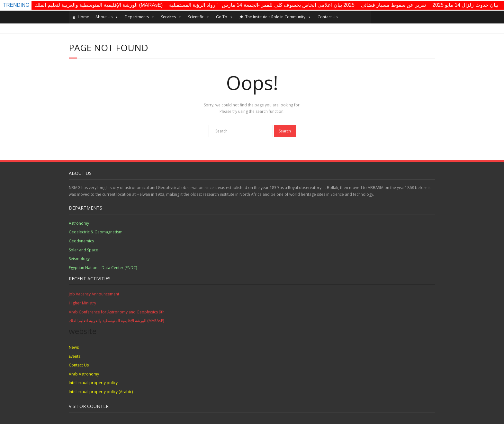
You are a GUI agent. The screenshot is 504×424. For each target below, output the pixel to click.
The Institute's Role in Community (278, 17)
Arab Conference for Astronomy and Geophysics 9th (117, 312)
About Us (107, 17)
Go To (225, 17)
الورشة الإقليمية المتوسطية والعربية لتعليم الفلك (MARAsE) (99, 5)
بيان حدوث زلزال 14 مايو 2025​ (465, 5)
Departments (140, 17)
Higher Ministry (82, 303)
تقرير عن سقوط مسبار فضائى (393, 5)
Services (171, 17)
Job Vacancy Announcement (94, 294)
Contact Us (328, 17)
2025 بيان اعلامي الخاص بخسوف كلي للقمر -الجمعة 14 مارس (288, 5)
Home (83, 17)
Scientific (199, 17)
